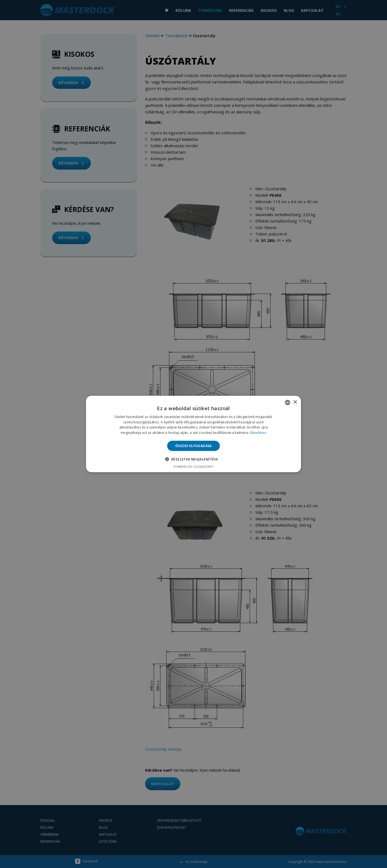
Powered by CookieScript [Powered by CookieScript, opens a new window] (194, 467)
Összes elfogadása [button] (193, 446)
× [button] (295, 402)
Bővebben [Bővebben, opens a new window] (258, 433)
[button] (194, 459)
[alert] (193, 434)
